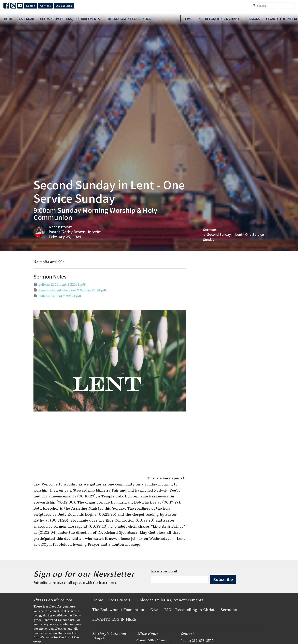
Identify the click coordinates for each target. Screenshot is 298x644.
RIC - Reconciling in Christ (219, 19)
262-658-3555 (64, 6)
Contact (45, 6)
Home (8, 19)
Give (188, 19)
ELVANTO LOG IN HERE (282, 19)
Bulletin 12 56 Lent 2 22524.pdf (59, 284)
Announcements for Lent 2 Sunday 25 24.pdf (70, 290)
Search (31, 6)
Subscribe (223, 579)
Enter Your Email (164, 571)
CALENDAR (26, 19)
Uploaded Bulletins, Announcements (70, 19)
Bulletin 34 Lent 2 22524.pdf (57, 296)
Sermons (253, 19)
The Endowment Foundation (129, 19)
